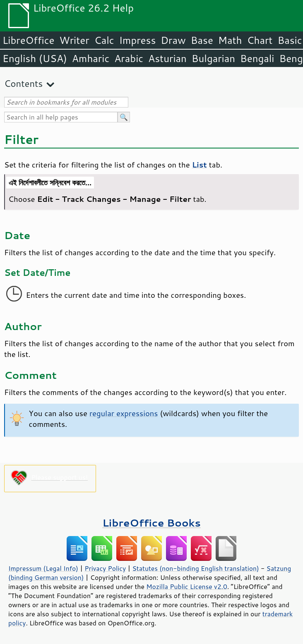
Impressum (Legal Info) (43, 568)
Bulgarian (213, 58)
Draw (173, 40)
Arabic (129, 58)
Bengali (257, 58)
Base (202, 40)
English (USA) (35, 58)
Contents (23, 83)
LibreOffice (28, 40)
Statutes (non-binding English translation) (195, 568)
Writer (74, 40)
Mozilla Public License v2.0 (187, 587)
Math (230, 40)
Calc (104, 40)
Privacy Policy (105, 568)
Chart (260, 40)
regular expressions (124, 413)
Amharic (91, 58)
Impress (138, 40)
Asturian (167, 58)
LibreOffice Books (151, 523)
